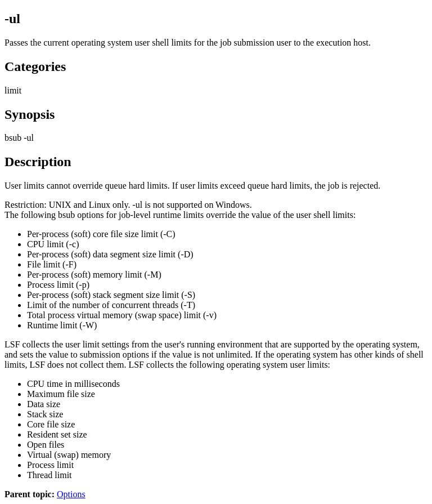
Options (71, 494)
